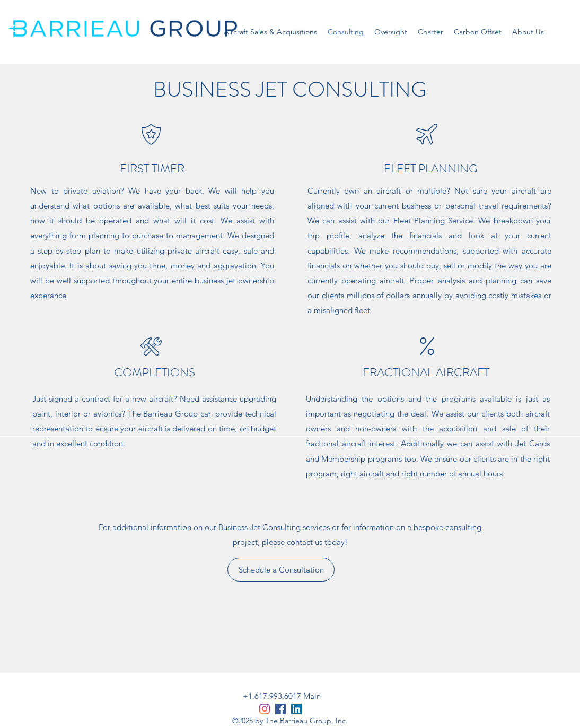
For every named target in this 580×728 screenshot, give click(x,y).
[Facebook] (280, 709)
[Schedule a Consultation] (281, 570)
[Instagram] (265, 709)
